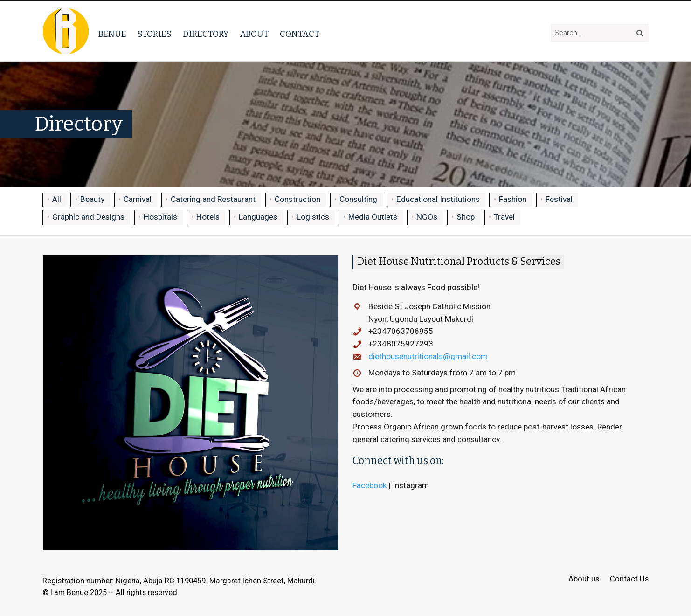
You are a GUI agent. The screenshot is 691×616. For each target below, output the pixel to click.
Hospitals (160, 217)
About (254, 34)
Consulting (358, 199)
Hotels (208, 217)
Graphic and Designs (88, 217)
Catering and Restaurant (213, 199)
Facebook (370, 486)
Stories (155, 34)
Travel (504, 217)
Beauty (92, 199)
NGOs (427, 217)
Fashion (513, 199)
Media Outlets (373, 217)
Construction (297, 199)
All (57, 199)
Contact (300, 34)
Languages (258, 217)
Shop (466, 217)
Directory (206, 34)
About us (584, 579)
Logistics (313, 217)
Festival (559, 199)
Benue (112, 34)
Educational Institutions (438, 199)
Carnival (138, 199)
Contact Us (629, 579)
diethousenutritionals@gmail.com (428, 356)
